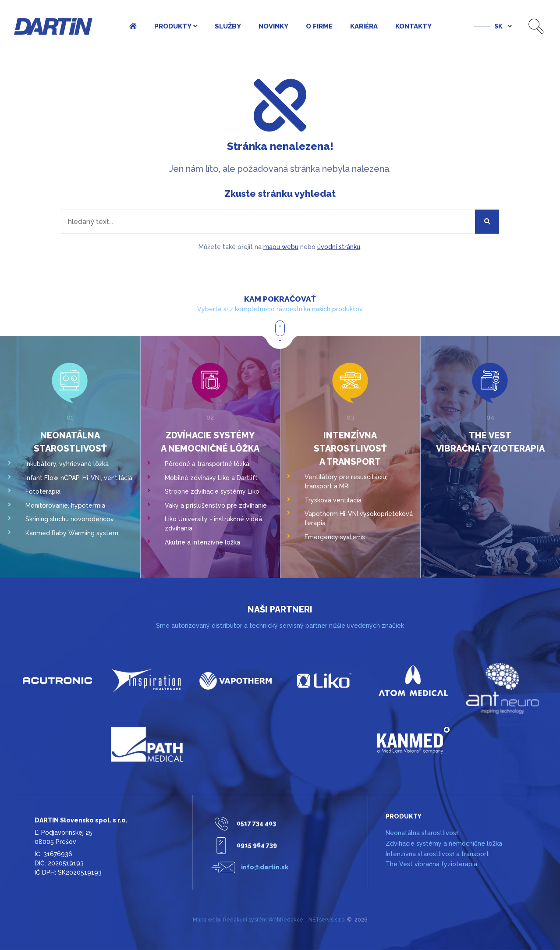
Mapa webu (207, 920)
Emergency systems (335, 537)
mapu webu (281, 247)
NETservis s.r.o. (327, 920)
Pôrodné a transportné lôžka (207, 464)
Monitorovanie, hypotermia (65, 505)
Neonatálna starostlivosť (422, 833)
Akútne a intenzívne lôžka (202, 542)
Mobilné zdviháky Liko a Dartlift (211, 478)
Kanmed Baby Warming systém (72, 533)
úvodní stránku (339, 247)
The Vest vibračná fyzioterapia (431, 864)
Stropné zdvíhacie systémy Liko (212, 491)
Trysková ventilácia (333, 500)
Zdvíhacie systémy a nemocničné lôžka (444, 843)
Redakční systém (245, 920)
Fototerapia (43, 491)
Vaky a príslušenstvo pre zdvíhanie (216, 505)
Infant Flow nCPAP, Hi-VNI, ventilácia (79, 478)
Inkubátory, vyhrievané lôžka (67, 464)
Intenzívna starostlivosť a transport (350, 448)
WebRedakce (286, 920)
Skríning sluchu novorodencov (70, 519)
